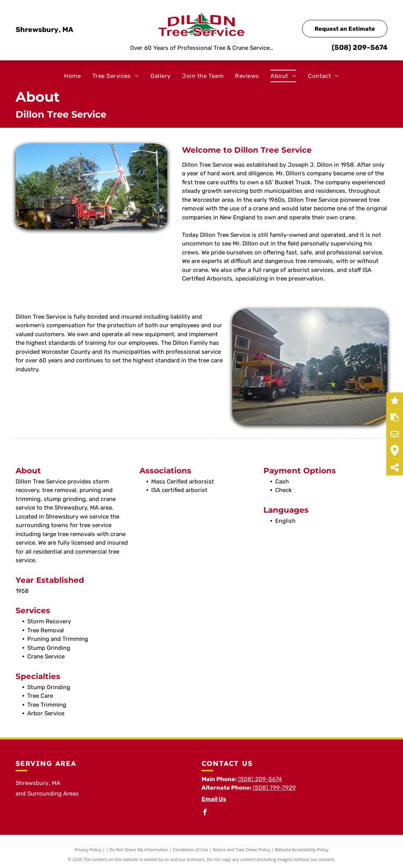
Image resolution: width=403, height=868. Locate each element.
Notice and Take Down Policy (242, 849)
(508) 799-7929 (274, 788)
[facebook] (205, 813)
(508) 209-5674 (360, 48)
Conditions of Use (190, 849)
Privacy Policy (88, 849)
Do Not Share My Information (139, 849)
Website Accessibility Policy (302, 849)
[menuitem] (72, 76)
